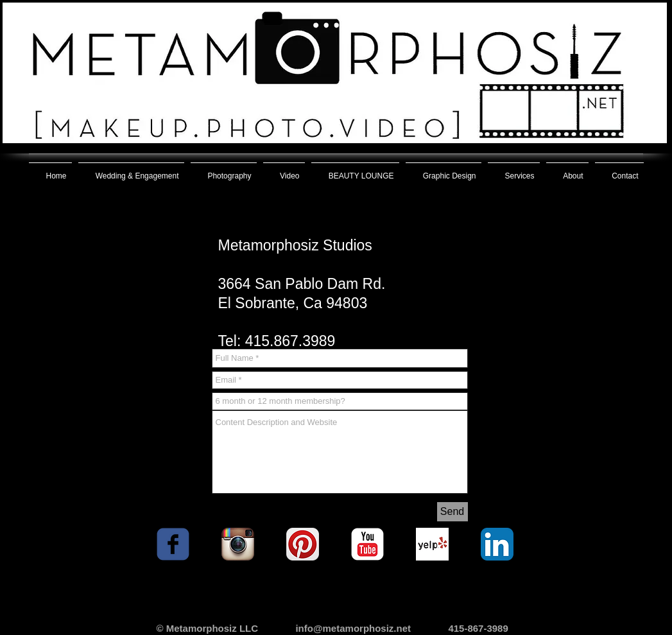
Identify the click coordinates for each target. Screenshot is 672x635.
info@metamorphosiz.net (353, 628)
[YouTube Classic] (367, 544)
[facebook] (173, 544)
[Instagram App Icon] (238, 544)
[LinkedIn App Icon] (497, 544)
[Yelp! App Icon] (432, 544)
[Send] (452, 512)
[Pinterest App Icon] (303, 544)
